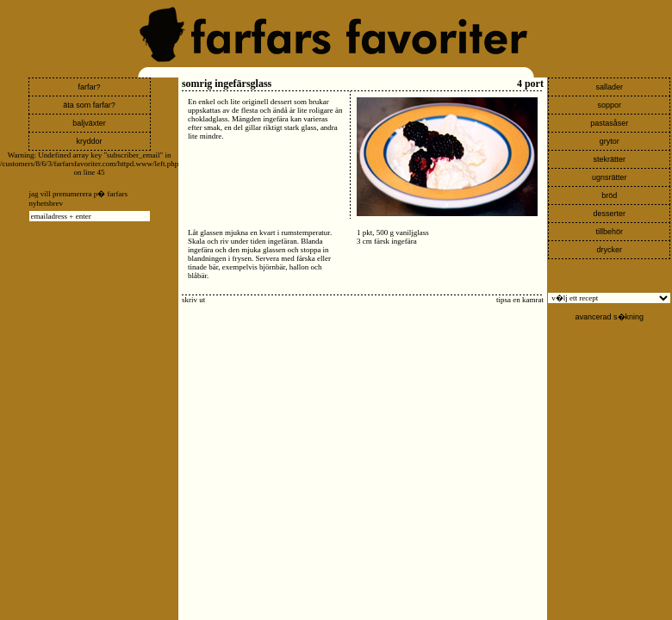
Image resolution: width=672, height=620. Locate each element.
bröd (609, 195)
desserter (610, 214)
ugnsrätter (610, 177)
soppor (610, 105)
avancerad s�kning (610, 317)
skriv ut (193, 300)
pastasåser (609, 123)
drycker (610, 250)
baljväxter (89, 123)
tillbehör (610, 232)
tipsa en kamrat (520, 300)
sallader (610, 87)
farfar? (90, 87)
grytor (610, 141)
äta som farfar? (89, 105)
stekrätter (610, 159)
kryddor (90, 141)
